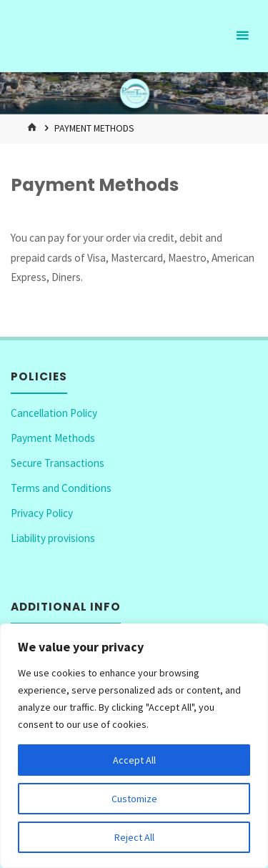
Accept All (134, 760)
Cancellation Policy (54, 413)
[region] (134, 746)
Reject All (134, 837)
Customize (134, 799)
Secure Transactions (58, 463)
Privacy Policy (42, 513)
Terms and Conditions (61, 488)
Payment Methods (53, 438)
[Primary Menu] (242, 36)
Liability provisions (53, 538)
